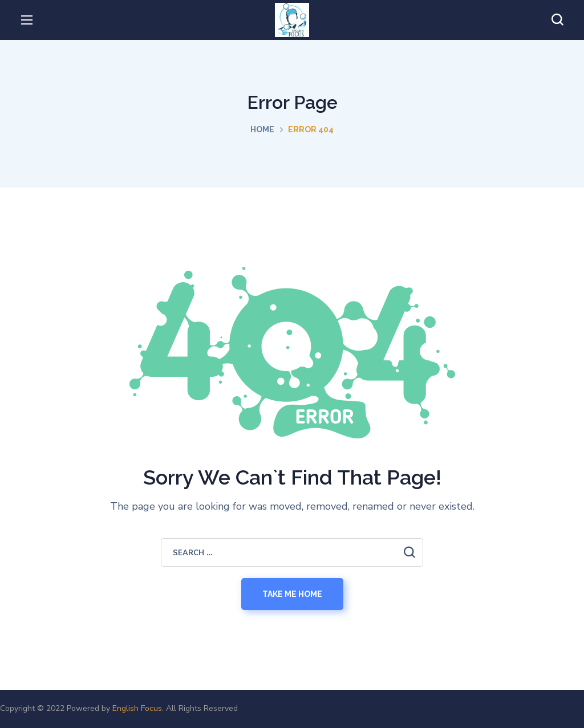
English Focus (137, 708)
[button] (557, 20)
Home (262, 129)
